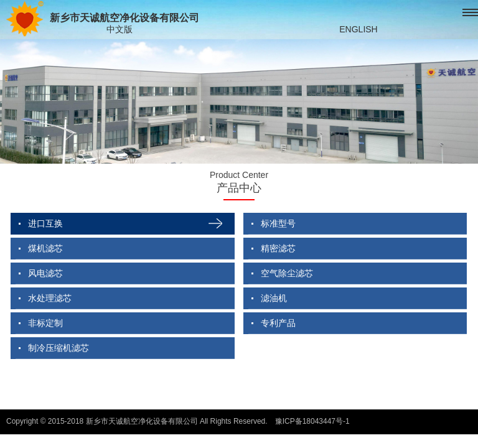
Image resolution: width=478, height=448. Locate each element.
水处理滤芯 (50, 298)
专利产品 (278, 323)
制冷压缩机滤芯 (59, 348)
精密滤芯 (278, 248)
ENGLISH (358, 29)
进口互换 (45, 223)
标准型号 (278, 223)
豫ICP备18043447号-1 (312, 421)
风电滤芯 (45, 273)
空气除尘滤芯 (287, 273)
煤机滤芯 (45, 248)
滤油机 (274, 298)
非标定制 (45, 323)
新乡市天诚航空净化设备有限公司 (103, 19)
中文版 (119, 29)
